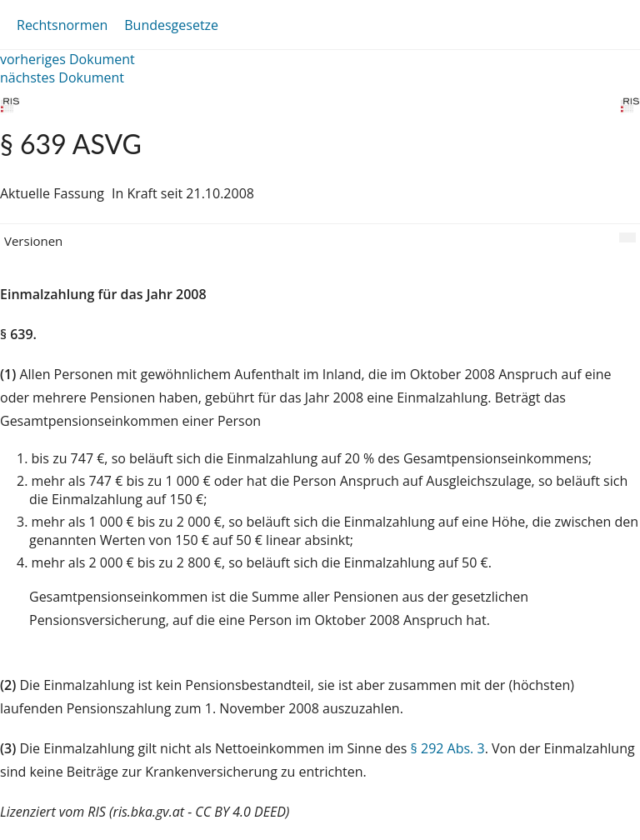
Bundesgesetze (171, 25)
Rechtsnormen (62, 25)
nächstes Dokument (62, 77)
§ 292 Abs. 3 (448, 748)
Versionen (33, 241)
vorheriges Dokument (67, 59)
